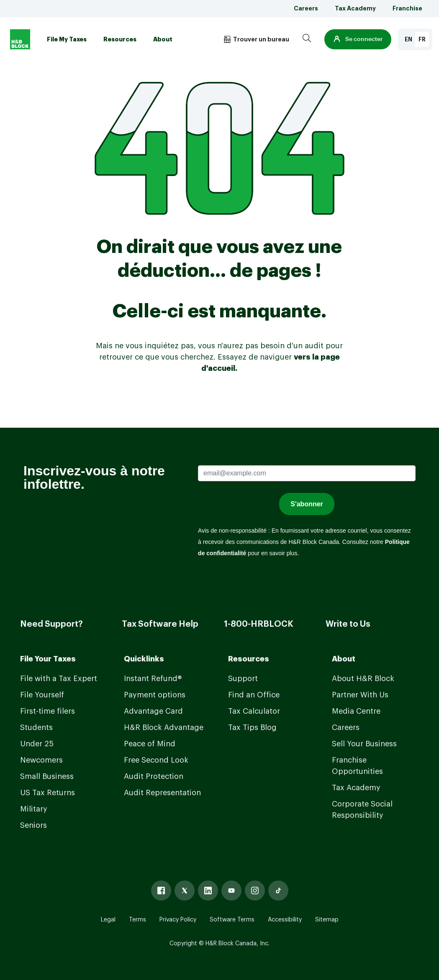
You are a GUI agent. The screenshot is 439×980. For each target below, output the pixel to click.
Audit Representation (162, 793)
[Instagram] (255, 891)
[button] (358, 39)
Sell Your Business (364, 744)
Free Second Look (156, 760)
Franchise (407, 8)
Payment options (155, 695)
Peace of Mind (150, 744)
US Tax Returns (47, 793)
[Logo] (20, 39)
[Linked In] (208, 891)
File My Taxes (67, 39)
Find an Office (254, 695)
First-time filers (47, 711)
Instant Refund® (153, 679)
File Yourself (42, 695)
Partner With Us (360, 695)
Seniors (33, 825)
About (163, 39)
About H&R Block (363, 679)
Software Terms (232, 920)
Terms (137, 920)
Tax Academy (355, 8)
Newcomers (41, 760)
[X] (185, 891)
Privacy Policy (178, 920)
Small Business (47, 776)
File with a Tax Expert (59, 679)
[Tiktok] (278, 891)
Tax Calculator (254, 711)
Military (34, 809)
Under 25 (37, 744)
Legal (108, 920)
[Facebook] (161, 891)
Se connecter (358, 39)
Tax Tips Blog (252, 727)
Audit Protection (154, 776)
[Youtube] (231, 891)
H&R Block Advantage (164, 727)
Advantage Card (153, 711)
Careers (306, 8)
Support (243, 679)
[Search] (307, 39)
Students (36, 727)
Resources (120, 39)
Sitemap (327, 920)
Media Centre (356, 711)
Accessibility (285, 920)
